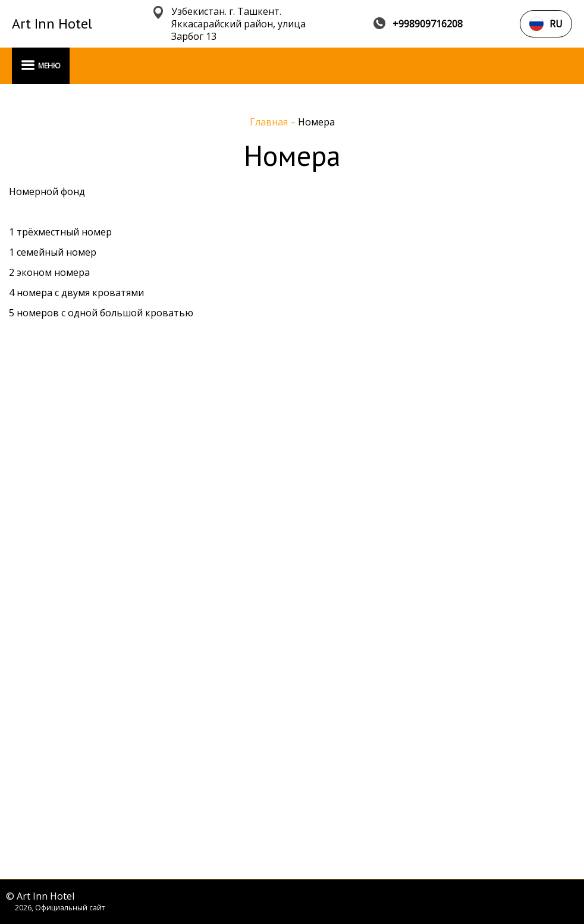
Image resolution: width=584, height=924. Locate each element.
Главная (270, 122)
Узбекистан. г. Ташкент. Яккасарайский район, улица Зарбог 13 (238, 24)
